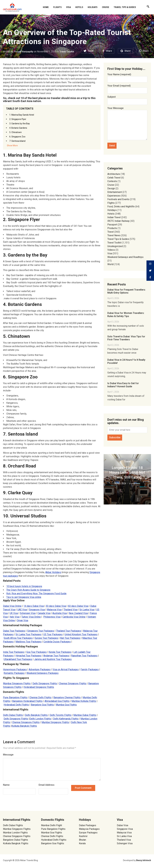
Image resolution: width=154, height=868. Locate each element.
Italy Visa (15, 617)
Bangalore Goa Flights (42, 705)
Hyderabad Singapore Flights (39, 687)
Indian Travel (114, 217)
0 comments (135, 483)
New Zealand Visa (78, 613)
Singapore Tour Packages (41, 631)
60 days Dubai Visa (78, 606)
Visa (69, 7)
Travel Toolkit (68, 52)
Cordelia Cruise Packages (57, 642)
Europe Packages (88, 833)
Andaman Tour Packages (56, 656)
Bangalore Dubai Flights (15, 840)
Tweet (91, 51)
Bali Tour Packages (70, 638)
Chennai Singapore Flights (73, 683)
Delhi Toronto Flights (61, 715)
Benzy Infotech (144, 860)
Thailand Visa (70, 610)
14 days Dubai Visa (34, 606)
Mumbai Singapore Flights (17, 683)
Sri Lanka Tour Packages (28, 634)
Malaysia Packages (89, 829)
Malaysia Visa (54, 610)
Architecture (114, 174)
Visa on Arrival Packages (66, 669)
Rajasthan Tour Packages (84, 656)
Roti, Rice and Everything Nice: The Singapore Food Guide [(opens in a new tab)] (36, 593)
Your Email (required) (127, 88)
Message (8, 755)
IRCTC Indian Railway (119, 221)
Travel (111, 232)
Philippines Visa (52, 617)
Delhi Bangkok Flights (36, 715)
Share (109, 51)
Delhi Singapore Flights (45, 683)
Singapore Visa (37, 610)
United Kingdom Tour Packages (81, 634)
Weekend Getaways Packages (42, 673)
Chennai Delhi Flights (40, 697)
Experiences (114, 196)
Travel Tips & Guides (125, 7)
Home (46, 7)
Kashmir (83, 836)
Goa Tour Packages (36, 652)
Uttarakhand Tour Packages (18, 659)
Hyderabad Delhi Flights (16, 705)
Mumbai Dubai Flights (85, 715)
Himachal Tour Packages (28, 656)
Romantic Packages (14, 673)
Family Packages (90, 669)
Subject (127, 99)
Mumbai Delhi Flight (52, 825)
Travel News (114, 235)
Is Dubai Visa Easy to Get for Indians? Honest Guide (123, 385)
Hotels (79, 7)
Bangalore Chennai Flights (67, 697)
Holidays (93, 7)
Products (112, 228)
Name (6, 785)
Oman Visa (22, 620)
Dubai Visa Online (12, 606)
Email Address (47, 785)
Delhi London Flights (40, 719)
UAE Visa (22, 610)
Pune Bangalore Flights (15, 697)
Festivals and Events (118, 199)
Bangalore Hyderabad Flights (27, 701)
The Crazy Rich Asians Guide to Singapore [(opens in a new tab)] (28, 590)
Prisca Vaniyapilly (24, 52)
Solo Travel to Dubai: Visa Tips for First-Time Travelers (126, 338)
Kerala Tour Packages (60, 652)
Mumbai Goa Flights (66, 705)
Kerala (82, 843)
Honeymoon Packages (15, 669)
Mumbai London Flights (15, 833)
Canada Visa (44, 613)
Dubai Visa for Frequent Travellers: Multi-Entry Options (127, 291)
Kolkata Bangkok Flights (24, 726)
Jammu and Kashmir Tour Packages (53, 659)
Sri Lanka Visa (87, 610)
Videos (111, 250)
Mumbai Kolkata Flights (84, 701)
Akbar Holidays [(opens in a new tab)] (53, 572)
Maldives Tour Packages (28, 642)
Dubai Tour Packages (14, 631)
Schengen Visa (28, 613)
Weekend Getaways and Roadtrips (125, 257)
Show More (12, 145)
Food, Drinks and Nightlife (121, 207)
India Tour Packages (14, 652)
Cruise (106, 7)
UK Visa (14, 613)
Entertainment (115, 192)
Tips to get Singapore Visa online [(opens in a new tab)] (24, 597)
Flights (57, 7)
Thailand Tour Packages (69, 631)
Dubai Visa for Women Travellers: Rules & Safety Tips (126, 315)
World (110, 264)
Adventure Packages (40, 669)
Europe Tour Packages (46, 638)
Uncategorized (115, 246)
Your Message (127, 124)
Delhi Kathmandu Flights (66, 719)
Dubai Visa (122, 825)
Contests (112, 181)
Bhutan (82, 840)
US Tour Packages (53, 634)
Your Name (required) (127, 77)
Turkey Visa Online (31, 617)
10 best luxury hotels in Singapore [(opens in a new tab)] (24, 586)
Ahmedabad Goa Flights (57, 701)
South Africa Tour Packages (18, 638)
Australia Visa (60, 613)
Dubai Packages (88, 825)
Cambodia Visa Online (74, 617)
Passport (112, 225)
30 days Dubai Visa (56, 606)
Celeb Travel (114, 178)
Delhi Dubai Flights (13, 715)
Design (111, 188)
